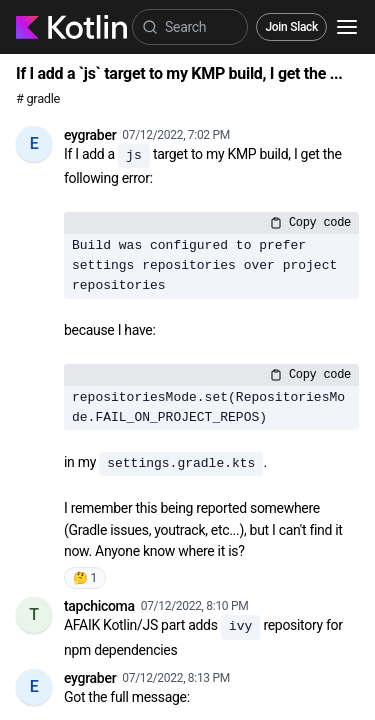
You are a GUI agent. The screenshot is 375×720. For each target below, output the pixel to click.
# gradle (38, 98)
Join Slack (291, 27)
